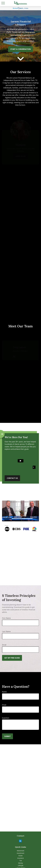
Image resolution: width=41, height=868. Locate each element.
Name (4, 692)
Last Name (6, 631)
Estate (20, 856)
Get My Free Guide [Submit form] (12, 658)
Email (4, 645)
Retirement (21, 851)
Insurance (20, 858)
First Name (6, 618)
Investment (20, 853)
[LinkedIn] (20, 841)
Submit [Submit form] (8, 736)
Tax (21, 861)
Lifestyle (21, 865)
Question (6, 718)
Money (20, 863)
